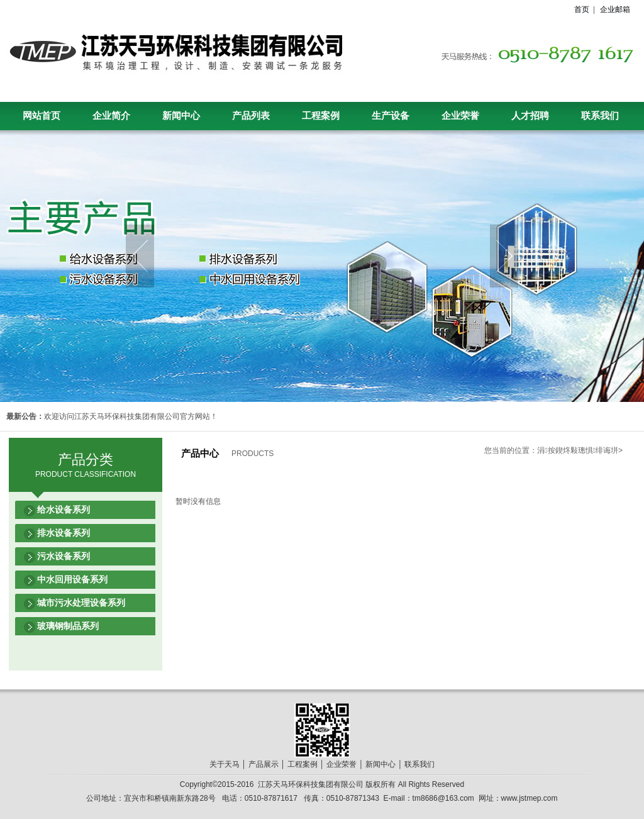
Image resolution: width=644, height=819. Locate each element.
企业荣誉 (460, 116)
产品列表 (251, 116)
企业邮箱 (615, 9)
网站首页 (42, 116)
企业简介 (111, 116)
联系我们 (600, 116)
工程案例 (321, 116)
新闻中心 (181, 116)
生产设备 (391, 116)
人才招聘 (530, 116)
